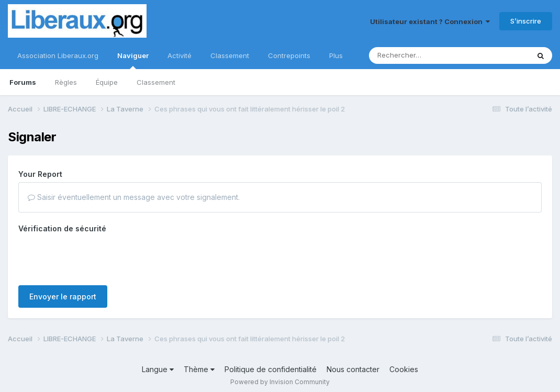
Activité (180, 55)
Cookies (404, 369)
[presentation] (98, 257)
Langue (158, 369)
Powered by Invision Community (280, 382)
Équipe (107, 82)
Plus (336, 55)
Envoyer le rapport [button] (63, 296)
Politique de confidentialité (271, 369)
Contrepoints (289, 55)
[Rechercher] (419, 55)
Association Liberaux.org (58, 55)
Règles (66, 82)
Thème (199, 369)
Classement (156, 82)
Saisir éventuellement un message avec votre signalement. (134, 197)
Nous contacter (353, 369)
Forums (23, 82)
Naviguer (133, 60)
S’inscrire (526, 21)
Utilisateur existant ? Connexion (430, 21)
